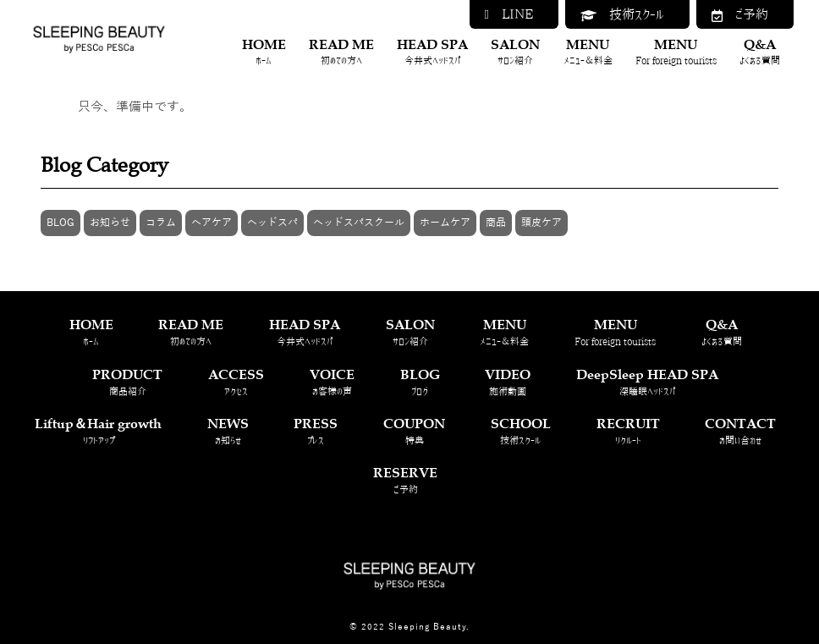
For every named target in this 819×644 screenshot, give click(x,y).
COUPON (414, 431)
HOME (264, 52)
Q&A (760, 52)
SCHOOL (521, 431)
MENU (588, 52)
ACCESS (236, 382)
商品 (496, 223)
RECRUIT (628, 431)
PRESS (316, 431)
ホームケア (445, 223)
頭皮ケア (541, 223)
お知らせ (110, 223)
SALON (515, 52)
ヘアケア (212, 223)
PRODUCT (127, 382)
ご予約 (740, 15)
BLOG (60, 223)
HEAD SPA (432, 52)
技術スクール (622, 15)
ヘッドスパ (272, 223)
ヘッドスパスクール (359, 223)
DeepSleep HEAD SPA (647, 382)
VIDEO (508, 382)
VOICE (332, 382)
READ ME (341, 52)
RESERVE (405, 480)
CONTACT (740, 431)
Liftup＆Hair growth (98, 431)
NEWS (228, 431)
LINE (509, 14)
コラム (161, 223)
